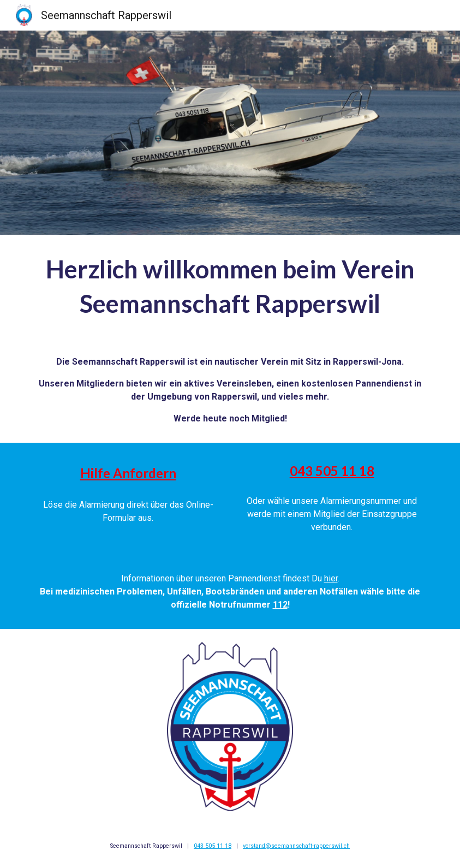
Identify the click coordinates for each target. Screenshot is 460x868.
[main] (230, 286)
